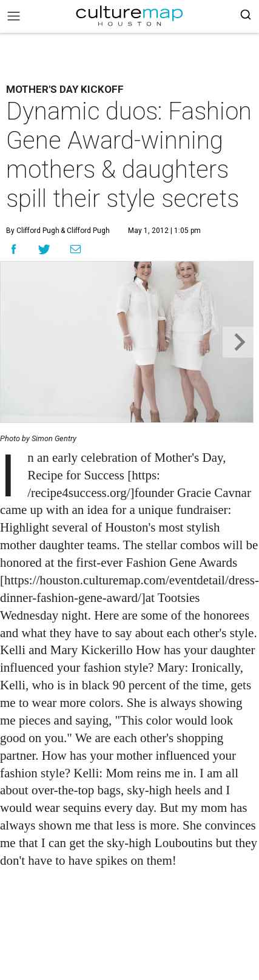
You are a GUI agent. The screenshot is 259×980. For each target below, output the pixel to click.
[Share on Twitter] (45, 249)
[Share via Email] (76, 249)
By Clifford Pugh (33, 231)
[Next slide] (238, 342)
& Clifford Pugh (84, 231)
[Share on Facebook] (14, 249)
